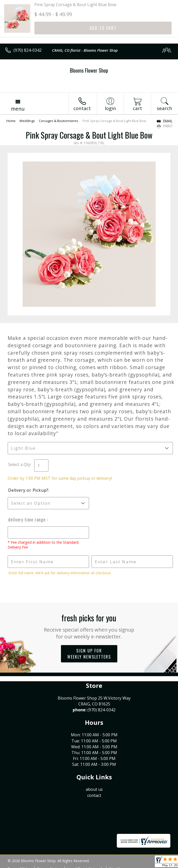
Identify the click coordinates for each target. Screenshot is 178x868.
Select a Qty (19, 464)
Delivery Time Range (28, 519)
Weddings (27, 121)
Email (165, 121)
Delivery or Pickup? (28, 490)
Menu (18, 109)
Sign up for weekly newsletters (89, 654)
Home (11, 121)
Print (165, 126)
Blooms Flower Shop (89, 70)
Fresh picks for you (89, 626)
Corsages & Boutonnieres (59, 121)
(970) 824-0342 (28, 50)
